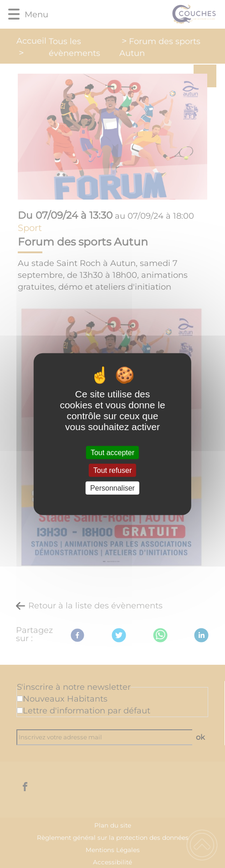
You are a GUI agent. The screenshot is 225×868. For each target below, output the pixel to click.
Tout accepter (112, 452)
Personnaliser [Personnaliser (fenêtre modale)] (112, 488)
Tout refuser (112, 470)
